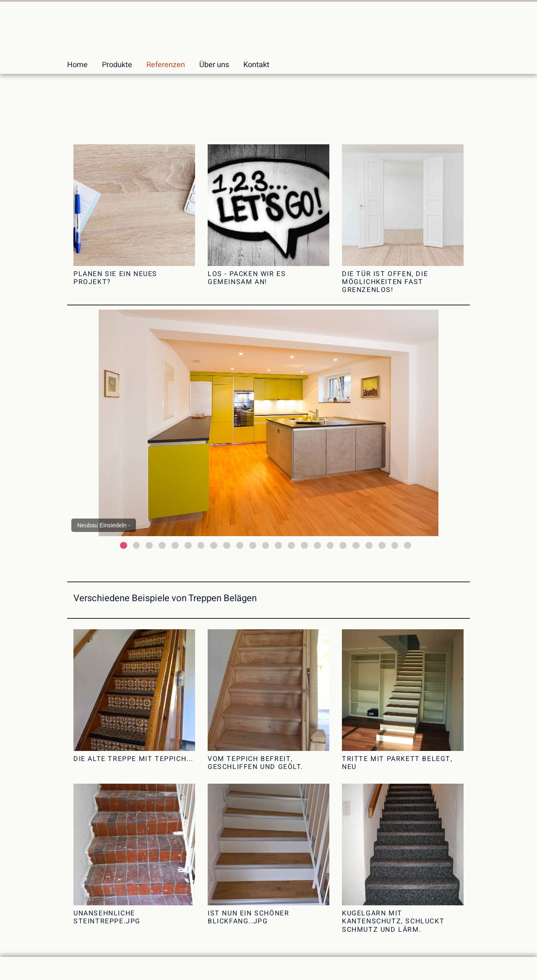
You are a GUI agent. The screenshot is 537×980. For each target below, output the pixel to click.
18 (343, 546)
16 (317, 546)
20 (369, 546)
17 (330, 546)
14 (291, 546)
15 (304, 546)
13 (278, 546)
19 (356, 546)
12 (266, 546)
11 (253, 546)
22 (395, 546)
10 (240, 546)
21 (382, 546)
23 (408, 546)
